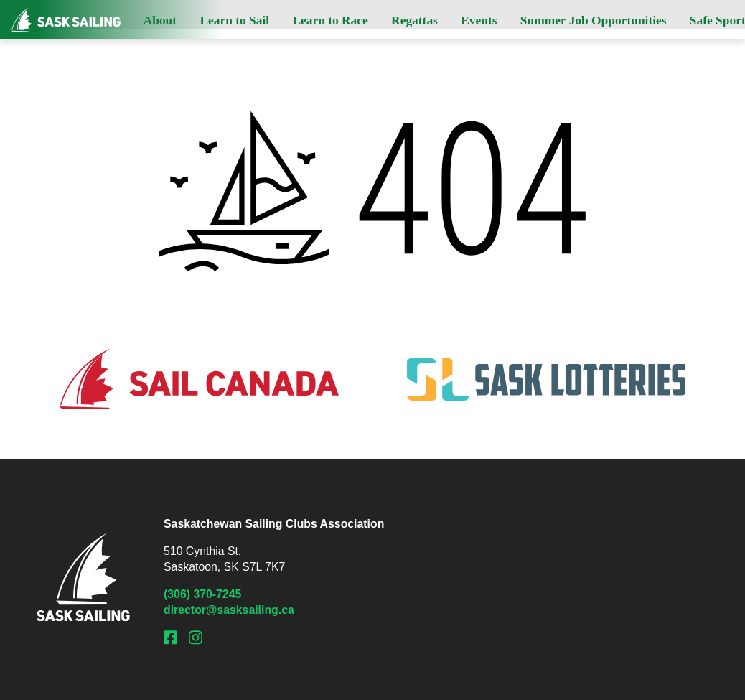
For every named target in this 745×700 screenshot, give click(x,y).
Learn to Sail (234, 20)
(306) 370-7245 (202, 594)
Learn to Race (330, 20)
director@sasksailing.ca (229, 610)
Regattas (414, 20)
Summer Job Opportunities (594, 20)
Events (479, 20)
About (160, 20)
